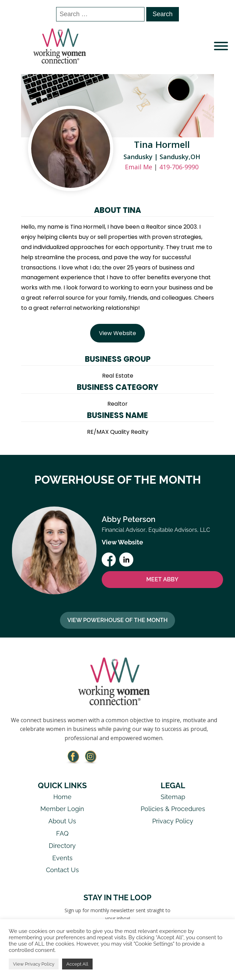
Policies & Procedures (173, 809)
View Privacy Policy (34, 964)
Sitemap (173, 797)
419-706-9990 (179, 167)
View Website (117, 333)
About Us (62, 821)
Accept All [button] (77, 964)
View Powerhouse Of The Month (117, 620)
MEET (162, 580)
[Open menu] (221, 46)
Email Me (139, 167)
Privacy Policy (173, 821)
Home (62, 797)
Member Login (62, 809)
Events (62, 858)
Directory (62, 846)
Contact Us (62, 870)
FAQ (62, 833)
